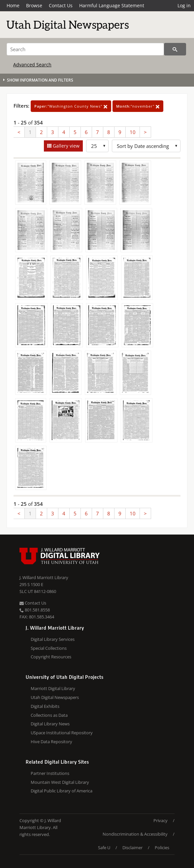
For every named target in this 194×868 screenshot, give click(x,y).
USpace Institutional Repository (62, 733)
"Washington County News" (71, 106)
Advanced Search (32, 65)
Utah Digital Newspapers (55, 697)
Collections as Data (49, 715)
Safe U (104, 848)
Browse (34, 5)
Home (13, 5)
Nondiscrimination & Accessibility (135, 834)
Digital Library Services (53, 639)
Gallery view (65, 146)
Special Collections (49, 648)
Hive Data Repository (51, 742)
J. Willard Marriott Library (44, 577)
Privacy (161, 820)
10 (133, 132)
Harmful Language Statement (112, 5)
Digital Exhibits (45, 706)
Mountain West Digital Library (60, 782)
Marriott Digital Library (53, 688)
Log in (184, 5)
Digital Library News (50, 724)
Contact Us (61, 5)
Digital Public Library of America (62, 791)
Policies (162, 848)
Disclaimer (132, 848)
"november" (138, 106)
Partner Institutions (50, 773)
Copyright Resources (51, 657)
